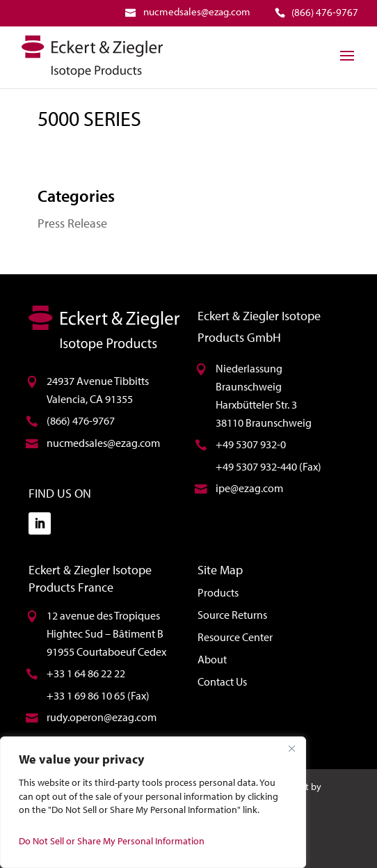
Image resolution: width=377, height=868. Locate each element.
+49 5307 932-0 (251, 444)
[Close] (291, 748)
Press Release (72, 223)
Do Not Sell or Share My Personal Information (112, 841)
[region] (153, 802)
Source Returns (232, 615)
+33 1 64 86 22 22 (86, 673)
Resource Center (235, 637)
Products (218, 592)
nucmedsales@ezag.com (103, 443)
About (212, 659)
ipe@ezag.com (249, 488)
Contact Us (222, 681)
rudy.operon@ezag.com (102, 717)
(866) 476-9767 (81, 420)
